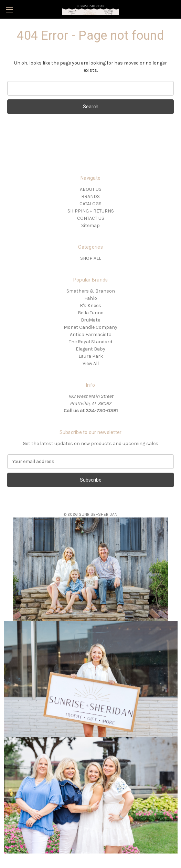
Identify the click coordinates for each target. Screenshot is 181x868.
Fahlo (91, 298)
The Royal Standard (90, 342)
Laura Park (91, 356)
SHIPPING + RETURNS (91, 211)
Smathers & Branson (91, 291)
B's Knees (90, 305)
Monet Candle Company (90, 327)
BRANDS (90, 196)
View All (91, 363)
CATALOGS (90, 204)
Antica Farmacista (91, 334)
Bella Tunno (91, 313)
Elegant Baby (90, 349)
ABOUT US (91, 189)
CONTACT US (91, 218)
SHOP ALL (91, 258)
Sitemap (90, 225)
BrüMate (90, 320)
